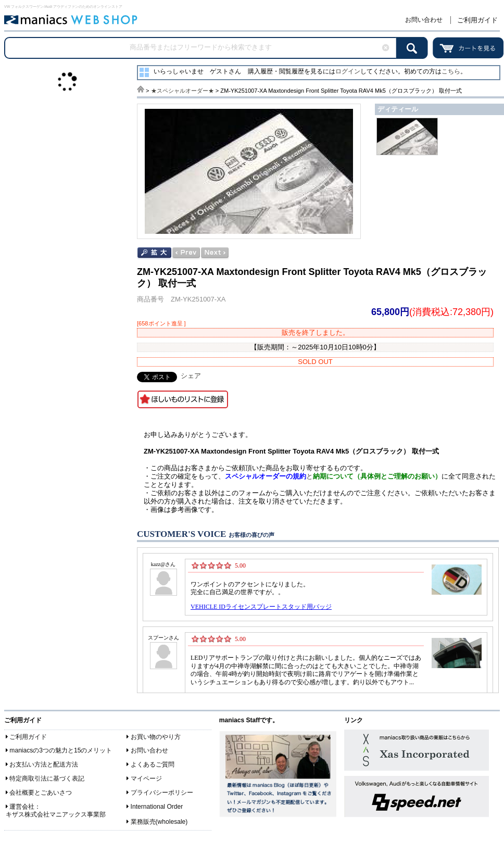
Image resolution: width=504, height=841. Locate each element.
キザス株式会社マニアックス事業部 (56, 814)
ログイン (348, 71)
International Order (157, 807)
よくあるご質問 (153, 764)
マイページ (146, 779)
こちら (451, 71)
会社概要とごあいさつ (41, 793)
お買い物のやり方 (156, 737)
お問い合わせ (424, 20)
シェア (191, 376)
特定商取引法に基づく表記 (47, 779)
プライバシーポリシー (162, 793)
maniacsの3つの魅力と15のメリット (61, 750)
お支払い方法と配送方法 (44, 764)
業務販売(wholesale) (159, 822)
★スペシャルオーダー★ (182, 91)
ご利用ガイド (477, 20)
